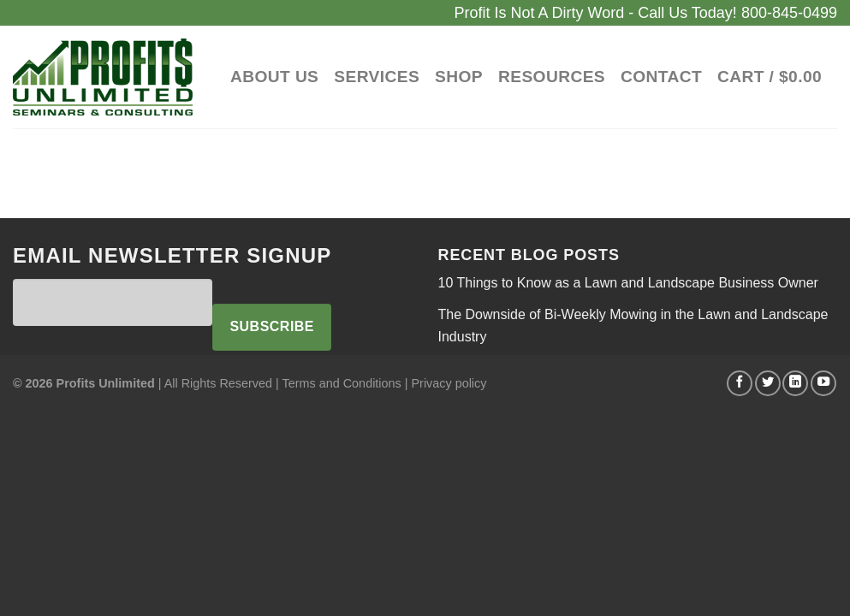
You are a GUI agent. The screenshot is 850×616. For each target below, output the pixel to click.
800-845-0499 (789, 13)
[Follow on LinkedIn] (795, 383)
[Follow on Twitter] (768, 383)
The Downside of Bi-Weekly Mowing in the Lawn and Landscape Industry (633, 326)
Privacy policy (449, 383)
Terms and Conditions (342, 383)
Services (377, 77)
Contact (661, 77)
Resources (552, 77)
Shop (459, 77)
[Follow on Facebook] (740, 383)
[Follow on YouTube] (823, 383)
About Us (274, 77)
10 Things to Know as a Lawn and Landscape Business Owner (628, 283)
